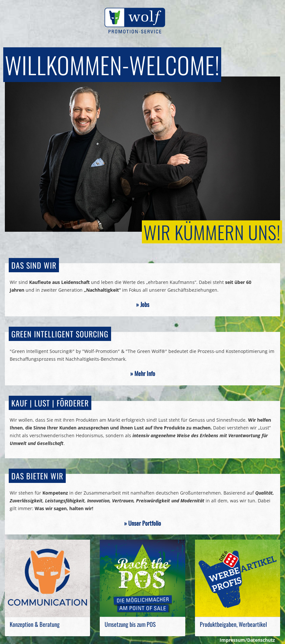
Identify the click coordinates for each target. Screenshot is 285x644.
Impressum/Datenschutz (247, 640)
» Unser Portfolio (142, 523)
